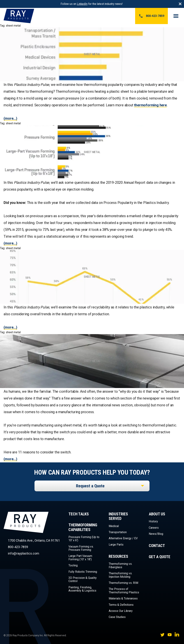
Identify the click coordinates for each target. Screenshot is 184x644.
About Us (157, 514)
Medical (114, 526)
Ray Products (26, 529)
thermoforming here (150, 105)
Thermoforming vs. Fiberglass (120, 565)
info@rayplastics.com (24, 553)
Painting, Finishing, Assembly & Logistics (82, 589)
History (153, 521)
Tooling (73, 565)
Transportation (118, 532)
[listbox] (92, 486)
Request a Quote (90, 486)
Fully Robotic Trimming (83, 572)
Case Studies (117, 617)
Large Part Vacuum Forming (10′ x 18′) (80, 558)
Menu (176, 16)
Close (180, 4)
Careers (154, 528)
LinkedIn (82, 4)
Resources (118, 556)
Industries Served (118, 516)
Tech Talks (79, 514)
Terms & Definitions (121, 605)
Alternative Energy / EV (123, 538)
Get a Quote (160, 557)
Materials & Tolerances (123, 598)
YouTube (170, 635)
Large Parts (116, 545)
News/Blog (156, 534)
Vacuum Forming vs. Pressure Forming (81, 548)
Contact (157, 546)
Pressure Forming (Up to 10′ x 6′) (84, 539)
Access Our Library (121, 611)
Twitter (162, 635)
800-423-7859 (151, 16)
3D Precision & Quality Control (83, 579)
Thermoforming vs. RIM (123, 583)
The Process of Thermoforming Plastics (124, 591)
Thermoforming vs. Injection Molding (120, 575)
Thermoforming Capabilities (83, 527)
